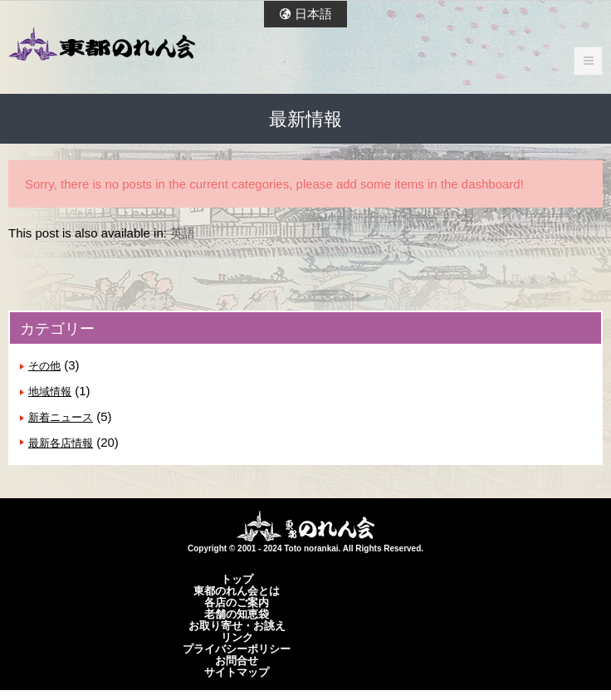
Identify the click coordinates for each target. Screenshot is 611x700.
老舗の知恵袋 (237, 614)
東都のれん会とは (237, 590)
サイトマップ (237, 672)
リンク (237, 637)
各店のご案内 (237, 602)
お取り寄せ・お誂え (237, 625)
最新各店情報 (61, 443)
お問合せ (237, 660)
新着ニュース (61, 417)
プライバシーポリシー (237, 649)
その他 (44, 366)
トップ (237, 579)
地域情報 (50, 392)
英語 (183, 233)
